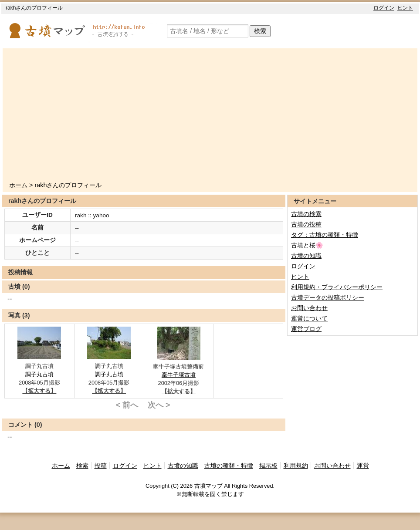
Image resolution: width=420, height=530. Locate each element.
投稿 (101, 466)
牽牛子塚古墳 (179, 375)
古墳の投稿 (306, 224)
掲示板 (268, 466)
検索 (260, 31)
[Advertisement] (213, 115)
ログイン (384, 8)
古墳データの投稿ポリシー (328, 297)
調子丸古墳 (39, 374)
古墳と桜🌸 (307, 245)
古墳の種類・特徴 (229, 466)
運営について (309, 318)
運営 (363, 466)
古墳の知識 (306, 256)
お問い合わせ (309, 308)
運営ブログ (306, 329)
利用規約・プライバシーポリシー (337, 287)
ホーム (18, 185)
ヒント (405, 8)
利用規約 (296, 466)
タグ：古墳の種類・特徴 (325, 235)
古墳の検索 (306, 214)
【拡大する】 (39, 391)
